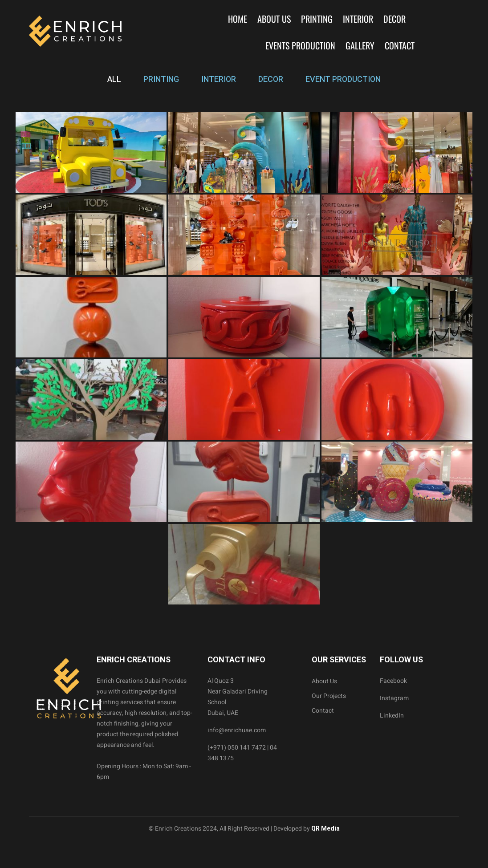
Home (238, 19)
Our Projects (329, 696)
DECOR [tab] (271, 79)
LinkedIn (392, 716)
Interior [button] (358, 19)
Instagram (394, 698)
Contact (400, 45)
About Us (274, 19)
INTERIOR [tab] (219, 79)
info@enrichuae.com (237, 730)
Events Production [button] (300, 45)
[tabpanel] (244, 358)
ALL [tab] (114, 79)
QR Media (325, 829)
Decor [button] (394, 19)
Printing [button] (317, 19)
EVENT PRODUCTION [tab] (343, 79)
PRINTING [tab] (161, 79)
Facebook (393, 681)
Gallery (360, 45)
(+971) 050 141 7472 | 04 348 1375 (242, 753)
